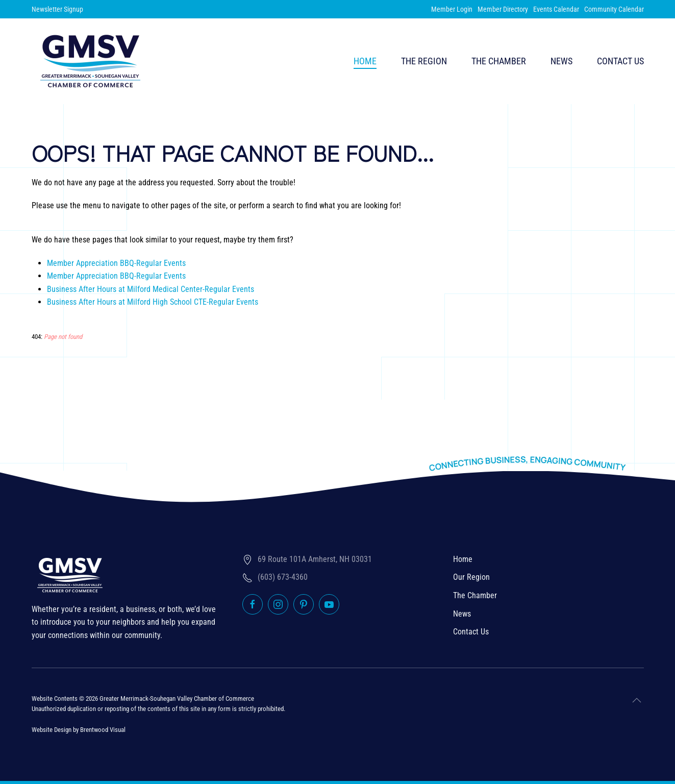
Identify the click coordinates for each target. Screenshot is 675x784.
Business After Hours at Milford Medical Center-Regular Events (151, 289)
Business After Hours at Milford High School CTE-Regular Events (153, 302)
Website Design (52, 730)
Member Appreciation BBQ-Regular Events (116, 263)
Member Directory (503, 9)
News (561, 61)
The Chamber (475, 595)
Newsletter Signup (57, 9)
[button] (637, 700)
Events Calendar (556, 9)
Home (365, 61)
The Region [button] (424, 61)
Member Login (452, 9)
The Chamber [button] (499, 61)
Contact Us (620, 61)
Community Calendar (614, 9)
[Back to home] (90, 61)
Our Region (471, 577)
